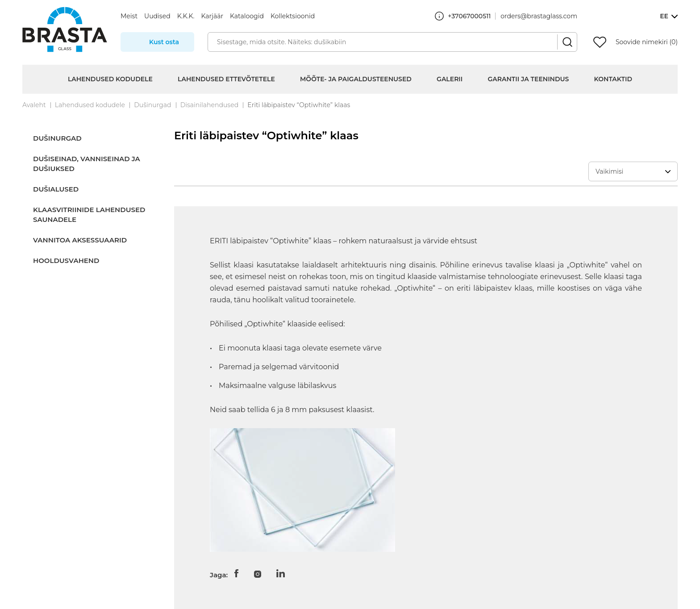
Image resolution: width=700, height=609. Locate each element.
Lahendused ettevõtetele (226, 79)
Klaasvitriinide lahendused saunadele (89, 215)
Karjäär (212, 16)
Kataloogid (247, 16)
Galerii (450, 79)
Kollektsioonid (293, 16)
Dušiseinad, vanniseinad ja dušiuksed (87, 164)
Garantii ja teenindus (529, 79)
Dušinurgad (152, 105)
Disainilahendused (210, 105)
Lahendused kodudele (110, 79)
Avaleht (34, 105)
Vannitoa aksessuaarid (80, 240)
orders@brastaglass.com (539, 16)
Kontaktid (613, 79)
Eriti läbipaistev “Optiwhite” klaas (299, 105)
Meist (129, 16)
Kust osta (164, 42)
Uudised (157, 16)
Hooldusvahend (66, 261)
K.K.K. (186, 16)
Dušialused (56, 189)
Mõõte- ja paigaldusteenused (356, 79)
